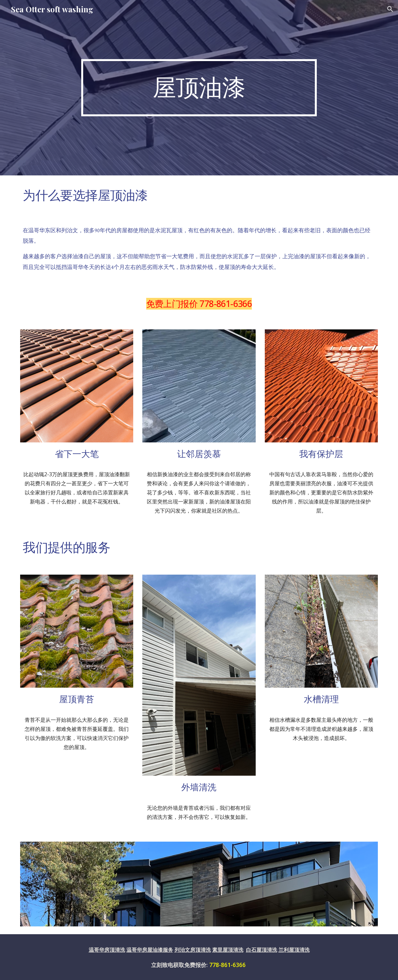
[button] (390, 9)
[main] (199, 88)
